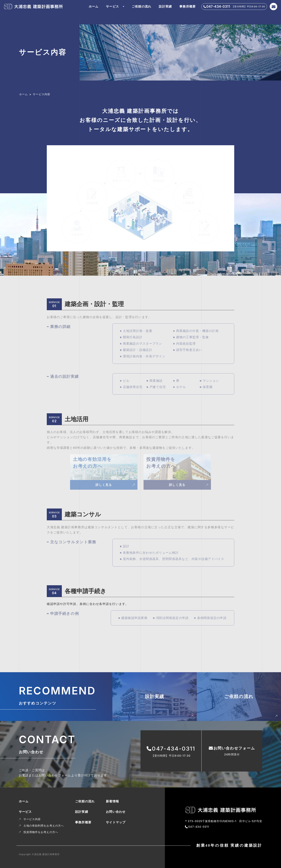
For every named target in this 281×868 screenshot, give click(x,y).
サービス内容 (32, 819)
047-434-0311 (199, 827)
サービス (112, 6)
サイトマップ (116, 822)
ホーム (94, 6)
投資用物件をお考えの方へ (41, 832)
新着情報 (112, 801)
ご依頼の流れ (142, 6)
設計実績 (165, 6)
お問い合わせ (116, 812)
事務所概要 (188, 6)
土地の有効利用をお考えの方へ (44, 826)
